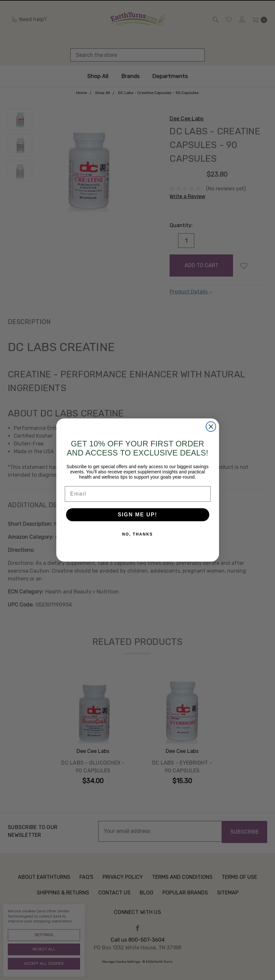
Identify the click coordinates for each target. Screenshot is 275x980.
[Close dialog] (211, 427)
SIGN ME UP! (138, 515)
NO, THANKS (137, 534)
